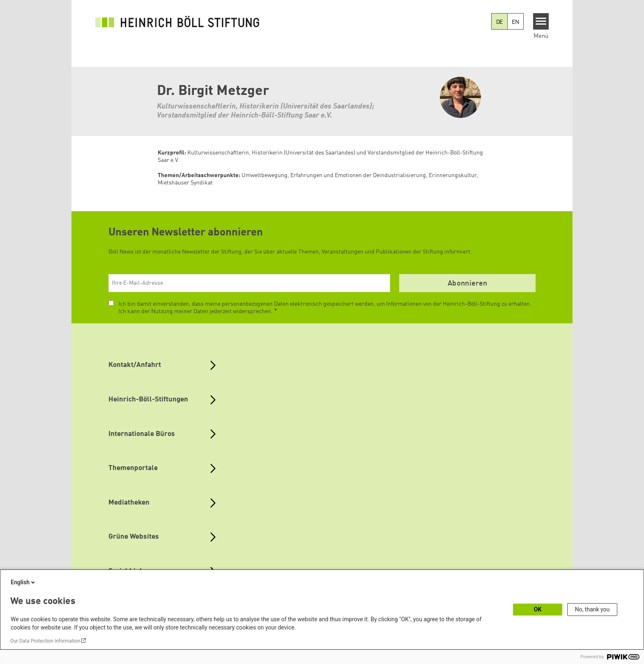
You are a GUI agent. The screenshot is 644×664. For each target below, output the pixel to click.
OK (538, 609)
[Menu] (541, 21)
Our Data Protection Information (45, 641)
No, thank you (592, 609)
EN (515, 22)
